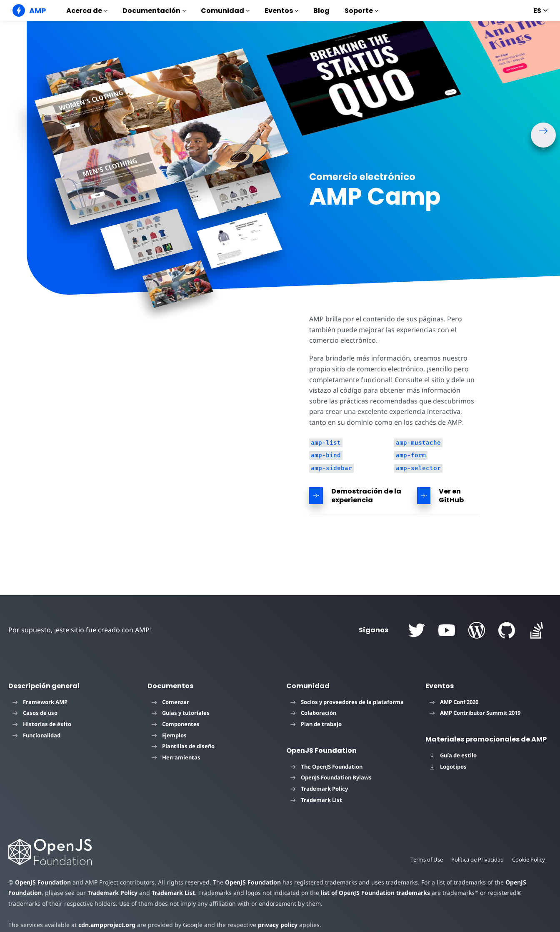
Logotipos (448, 767)
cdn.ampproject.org (104, 925)
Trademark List (316, 800)
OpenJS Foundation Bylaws (331, 777)
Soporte (361, 11)
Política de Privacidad (476, 859)
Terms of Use (424, 859)
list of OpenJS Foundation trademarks (370, 893)
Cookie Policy (528, 859)
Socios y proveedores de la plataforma (347, 702)
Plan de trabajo (316, 724)
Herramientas (176, 757)
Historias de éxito (42, 724)
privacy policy (271, 925)
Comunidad (225, 11)
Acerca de (87, 11)
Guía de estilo (453, 755)
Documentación (154, 11)
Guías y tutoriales (181, 713)
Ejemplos (169, 735)
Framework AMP (40, 702)
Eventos (281, 11)
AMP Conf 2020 (454, 702)
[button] (543, 135)
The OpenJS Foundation (326, 767)
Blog (321, 11)
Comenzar (170, 702)
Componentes (176, 724)
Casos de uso (35, 713)
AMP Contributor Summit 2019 (475, 713)
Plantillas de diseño (183, 746)
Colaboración (313, 713)
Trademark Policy (319, 789)
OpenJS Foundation (42, 882)
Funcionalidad (36, 735)
